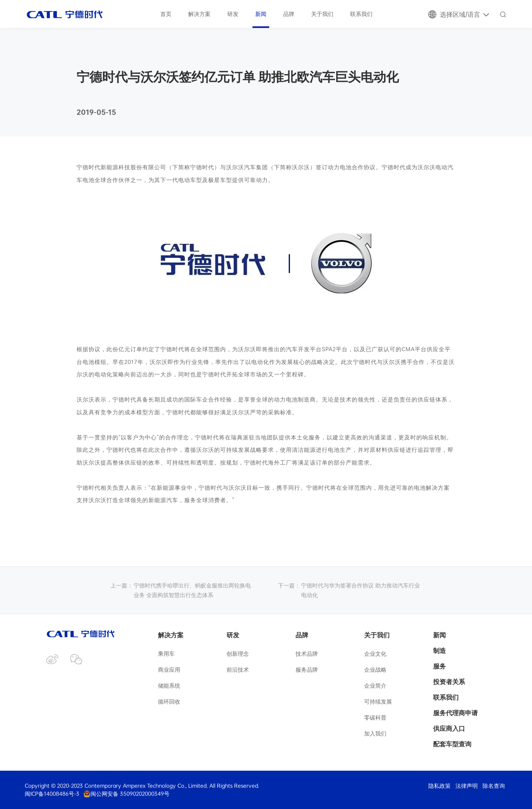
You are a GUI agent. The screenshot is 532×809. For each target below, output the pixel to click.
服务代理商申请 (455, 713)
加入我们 (375, 733)
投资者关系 (449, 682)
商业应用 (169, 670)
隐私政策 (439, 786)
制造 (439, 651)
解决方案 (199, 14)
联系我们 (361, 14)
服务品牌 (307, 670)
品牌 (289, 14)
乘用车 (166, 654)
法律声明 (467, 786)
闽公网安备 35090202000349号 (126, 794)
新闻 (261, 14)
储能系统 (169, 685)
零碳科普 (375, 717)
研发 (233, 14)
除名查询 (494, 786)
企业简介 (375, 685)
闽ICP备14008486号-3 (52, 794)
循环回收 (169, 701)
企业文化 (375, 654)
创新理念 (238, 654)
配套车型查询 (452, 744)
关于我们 (322, 14)
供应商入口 (449, 728)
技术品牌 (307, 654)
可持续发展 (378, 701)
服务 (439, 666)
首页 (166, 14)
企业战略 (375, 670)
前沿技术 (238, 670)
